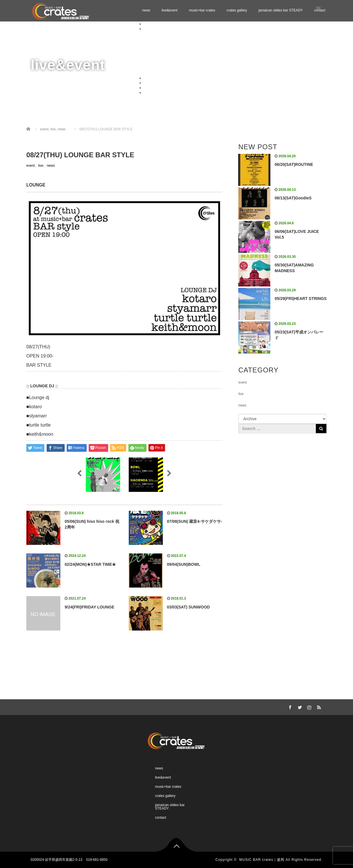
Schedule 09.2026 (169, 58)
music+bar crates (202, 10)
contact (149, 93)
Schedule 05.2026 (169, 38)
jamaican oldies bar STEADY (281, 10)
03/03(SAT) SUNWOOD (189, 607)
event (30, 166)
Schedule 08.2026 (169, 53)
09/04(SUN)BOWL (184, 564)
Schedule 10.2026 (169, 63)
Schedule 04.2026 (169, 34)
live (41, 166)
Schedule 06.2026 (169, 44)
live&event (169, 10)
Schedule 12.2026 (169, 73)
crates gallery (237, 10)
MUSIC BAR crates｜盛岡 (262, 860)
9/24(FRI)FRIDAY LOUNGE (89, 607)
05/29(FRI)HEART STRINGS (301, 299)
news (146, 10)
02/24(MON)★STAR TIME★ (90, 564)
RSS (318, 706)
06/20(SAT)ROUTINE (294, 164)
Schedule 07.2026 (169, 48)
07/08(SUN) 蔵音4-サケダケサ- (195, 521)
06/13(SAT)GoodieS (293, 198)
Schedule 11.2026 (169, 68)
